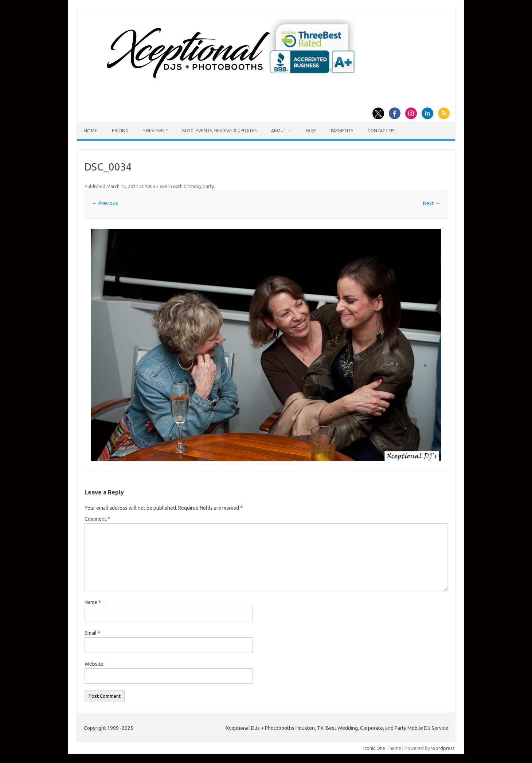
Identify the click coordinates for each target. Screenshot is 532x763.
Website (94, 664)
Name (93, 602)
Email (92, 633)
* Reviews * (155, 131)
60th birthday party (193, 186)
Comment (97, 519)
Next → (431, 203)
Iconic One (374, 748)
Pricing (120, 131)
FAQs (311, 131)
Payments (342, 131)
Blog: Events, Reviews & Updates (219, 131)
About (279, 131)
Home (91, 131)
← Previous (105, 203)
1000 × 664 (156, 186)
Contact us (381, 131)
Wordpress (443, 748)
